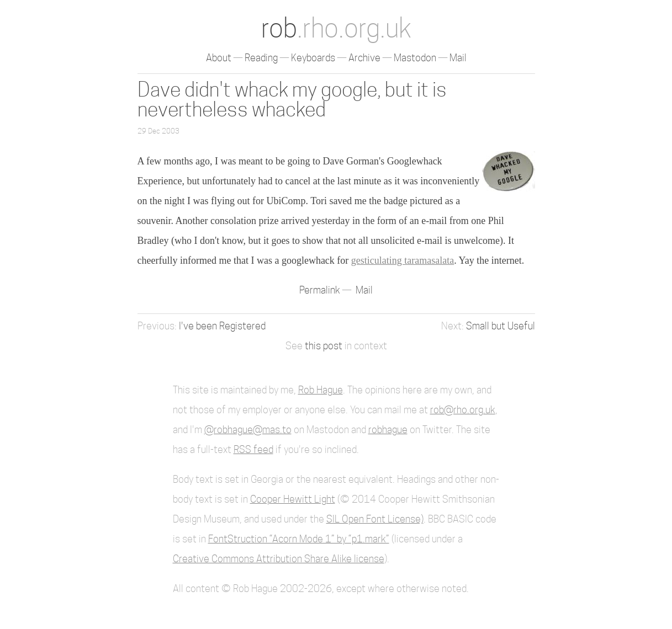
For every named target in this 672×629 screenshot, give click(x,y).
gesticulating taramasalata (403, 260)
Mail (458, 58)
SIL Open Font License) (375, 519)
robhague (388, 430)
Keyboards (313, 58)
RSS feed (253, 449)
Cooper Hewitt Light (293, 499)
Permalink (321, 290)
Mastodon (415, 58)
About (219, 58)
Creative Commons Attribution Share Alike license (279, 559)
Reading (261, 58)
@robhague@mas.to (248, 430)
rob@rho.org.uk (463, 410)
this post (324, 346)
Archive (364, 58)
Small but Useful (501, 326)
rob (336, 28)
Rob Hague (321, 390)
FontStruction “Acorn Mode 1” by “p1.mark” (299, 539)
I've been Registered (222, 326)
